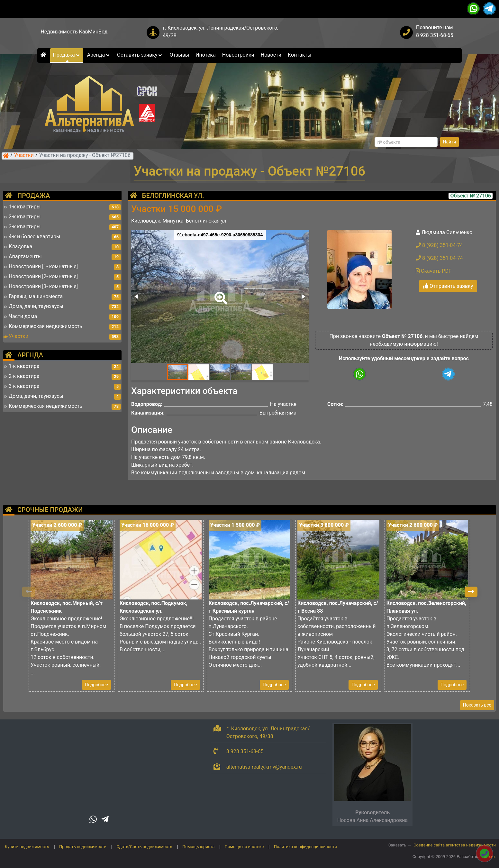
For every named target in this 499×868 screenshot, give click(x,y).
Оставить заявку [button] (140, 55)
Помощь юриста (198, 847)
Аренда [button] (99, 55)
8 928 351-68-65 (435, 35)
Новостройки (238, 55)
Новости (271, 55)
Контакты (299, 55)
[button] (220, 294)
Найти (450, 142)
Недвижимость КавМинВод (74, 32)
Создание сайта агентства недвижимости (455, 845)
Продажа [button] (67, 55)
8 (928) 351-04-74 (439, 245)
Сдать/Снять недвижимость (144, 847)
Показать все (477, 705)
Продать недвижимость (83, 847)
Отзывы (179, 55)
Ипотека (206, 55)
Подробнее (96, 685)
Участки (24, 156)
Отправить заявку (448, 286)
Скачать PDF (434, 271)
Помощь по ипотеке (244, 847)
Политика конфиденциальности (305, 847)
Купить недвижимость (27, 847)
